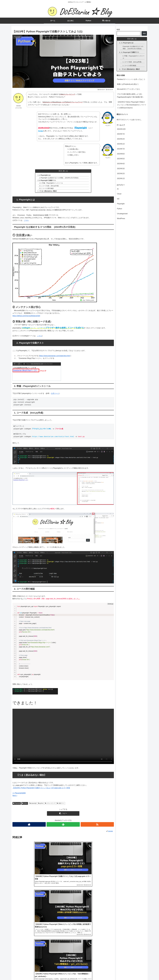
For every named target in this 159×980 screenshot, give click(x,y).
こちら (26, 221)
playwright (33, 804)
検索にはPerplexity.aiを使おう (128, 84)
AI (118, 189)
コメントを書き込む (63, 955)
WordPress (121, 218)
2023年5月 (121, 159)
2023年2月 (121, 174)
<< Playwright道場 (19, 794)
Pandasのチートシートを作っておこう (131, 79)
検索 (118, 30)
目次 (60, 171)
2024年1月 (121, 144)
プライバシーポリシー (139, 974)
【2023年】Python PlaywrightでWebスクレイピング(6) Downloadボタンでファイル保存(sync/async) (132, 105)
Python (25, 804)
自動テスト (61, 804)
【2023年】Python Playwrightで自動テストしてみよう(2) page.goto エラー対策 (41, 788)
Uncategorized (122, 214)
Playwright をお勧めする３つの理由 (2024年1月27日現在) (60, 178)
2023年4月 (121, 164)
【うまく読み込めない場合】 (48, 192)
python (41, 804)
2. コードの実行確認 (47, 189)
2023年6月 (121, 154)
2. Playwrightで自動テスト (48, 181)
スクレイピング (50, 804)
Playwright (17, 804)
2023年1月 (121, 178)
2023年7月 (121, 149)
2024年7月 (121, 134)
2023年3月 (121, 169)
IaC (118, 199)
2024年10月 (121, 129)
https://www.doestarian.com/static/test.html (55, 356)
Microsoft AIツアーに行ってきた (129, 89)
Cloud (119, 194)
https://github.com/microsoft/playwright (26, 316)
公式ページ (55, 394)
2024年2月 (121, 139)
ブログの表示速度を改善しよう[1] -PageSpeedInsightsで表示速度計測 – (130, 96)
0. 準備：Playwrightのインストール (52, 183)
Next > (15, 796)
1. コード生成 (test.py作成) (50, 186)
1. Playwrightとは (45, 175)
